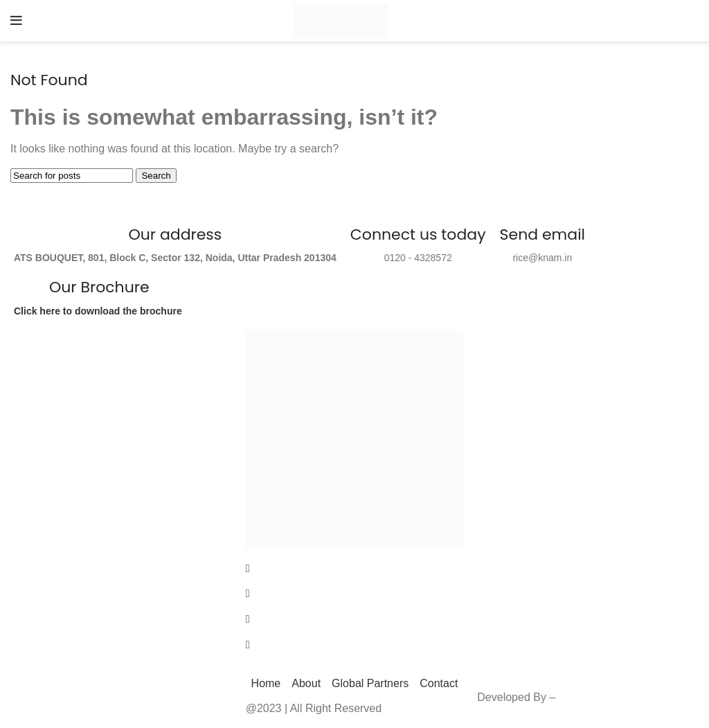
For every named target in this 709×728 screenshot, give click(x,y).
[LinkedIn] (355, 619)
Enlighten (582, 697)
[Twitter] (355, 594)
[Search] (72, 176)
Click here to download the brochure (99, 311)
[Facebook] (355, 568)
